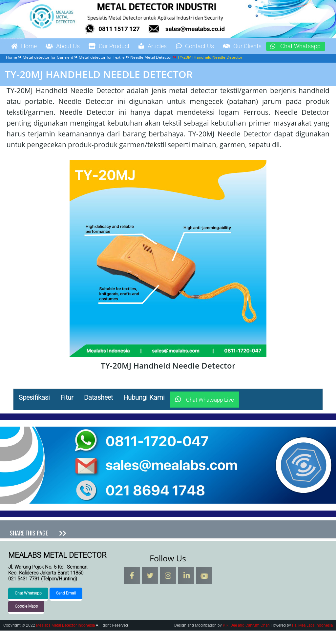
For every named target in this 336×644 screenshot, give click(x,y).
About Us (69, 47)
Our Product (121, 47)
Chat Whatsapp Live (205, 413)
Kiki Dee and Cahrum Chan (246, 639)
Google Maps (26, 620)
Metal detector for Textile (102, 71)
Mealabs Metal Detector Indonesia (12, 39)
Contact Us (217, 47)
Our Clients (270, 47)
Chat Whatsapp (39, 60)
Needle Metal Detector (151, 71)
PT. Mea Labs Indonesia (312, 639)
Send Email (66, 607)
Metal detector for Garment (48, 71)
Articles (170, 47)
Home (26, 47)
